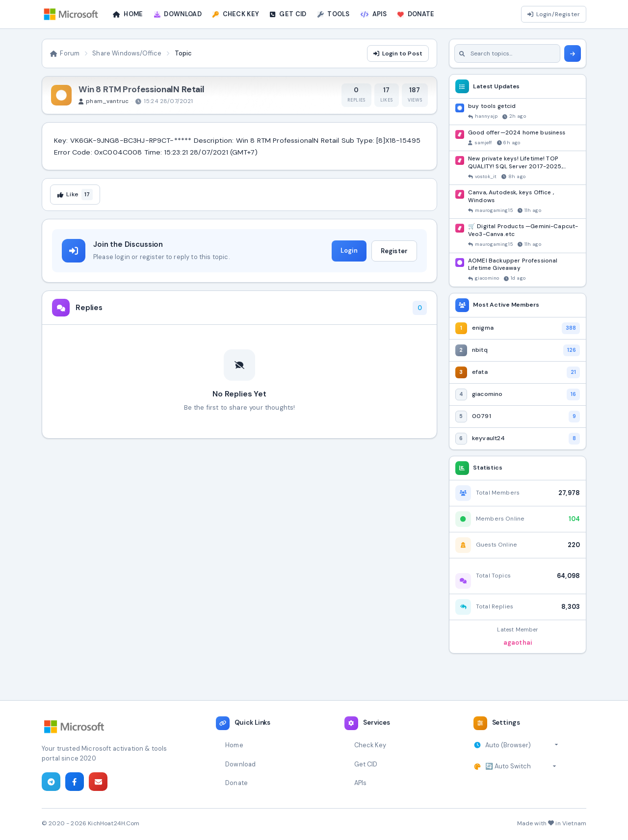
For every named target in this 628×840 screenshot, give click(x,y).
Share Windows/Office (127, 53)
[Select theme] (521, 766)
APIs (361, 783)
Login (349, 250)
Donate (236, 783)
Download (240, 764)
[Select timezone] (522, 745)
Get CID (366, 764)
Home (234, 745)
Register (394, 251)
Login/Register (554, 14)
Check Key (370, 745)
